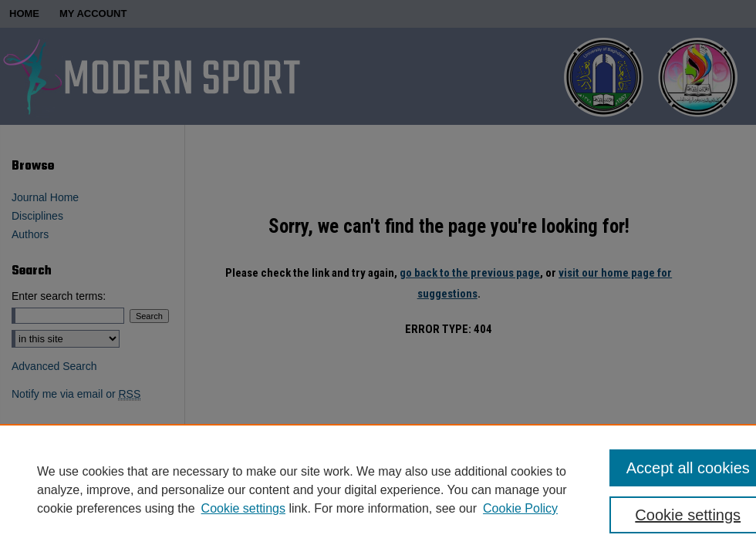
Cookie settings (243, 508)
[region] (378, 489)
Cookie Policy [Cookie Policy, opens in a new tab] (520, 508)
